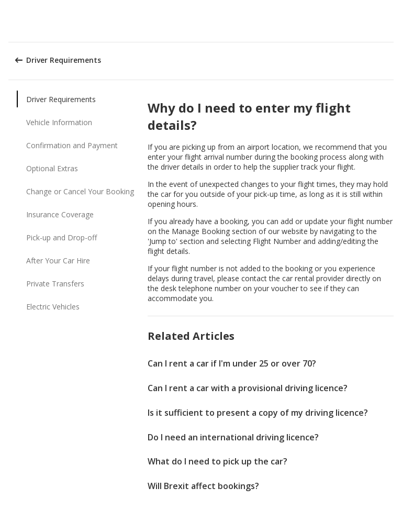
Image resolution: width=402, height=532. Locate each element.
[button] (390, 21)
